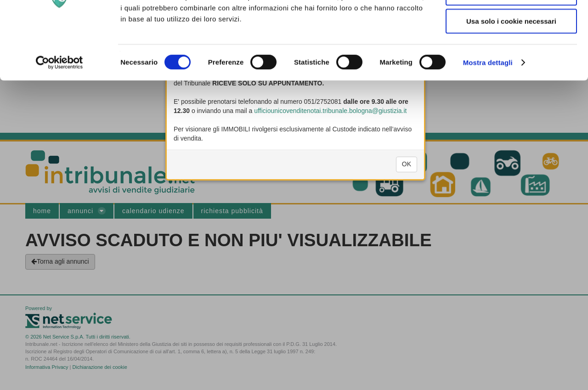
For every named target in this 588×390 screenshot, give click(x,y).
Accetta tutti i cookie (512, 23)
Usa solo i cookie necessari (511, 80)
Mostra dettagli (488, 121)
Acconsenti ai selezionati (511, 52)
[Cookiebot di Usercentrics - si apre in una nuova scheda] (59, 121)
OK (407, 169)
